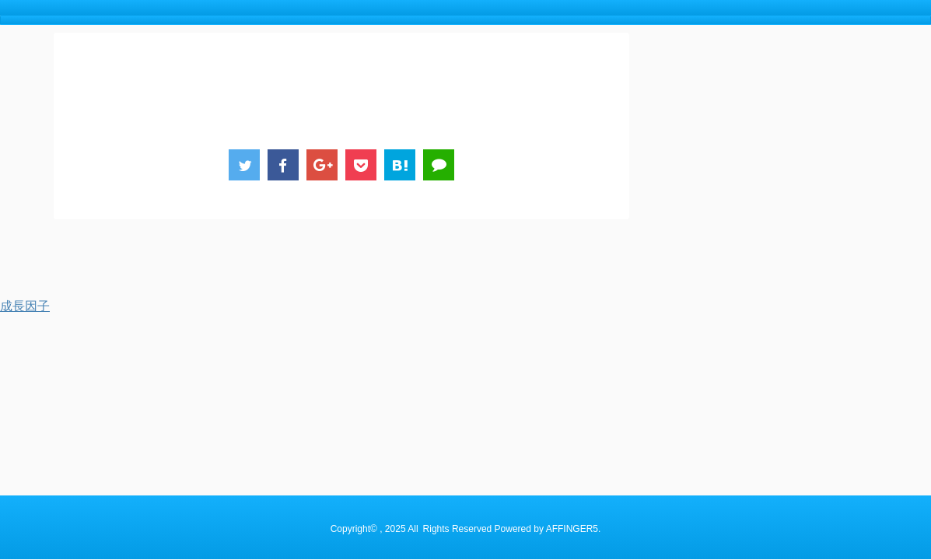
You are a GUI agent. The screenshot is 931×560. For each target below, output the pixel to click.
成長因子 (25, 306)
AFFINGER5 (572, 268)
